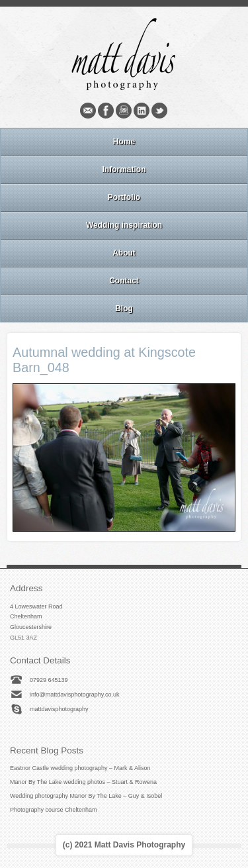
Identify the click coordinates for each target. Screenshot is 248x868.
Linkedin (142, 111)
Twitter (159, 111)
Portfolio (124, 197)
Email (88, 111)
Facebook (106, 111)
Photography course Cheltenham (54, 810)
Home (124, 142)
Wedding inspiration (124, 225)
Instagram (124, 111)
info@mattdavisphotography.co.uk (75, 695)
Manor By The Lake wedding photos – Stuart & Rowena (83, 782)
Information (124, 169)
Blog (124, 309)
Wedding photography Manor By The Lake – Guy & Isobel (86, 796)
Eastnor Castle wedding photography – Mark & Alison (80, 768)
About (124, 253)
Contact (124, 281)
